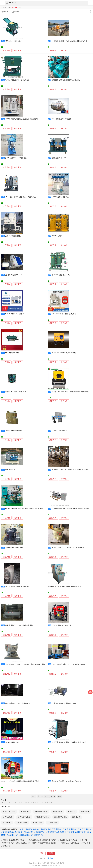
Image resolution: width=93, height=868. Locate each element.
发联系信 (6, 50)
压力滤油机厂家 (27, 832)
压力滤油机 (72, 812)
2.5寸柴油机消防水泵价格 (61, 625)
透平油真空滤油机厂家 (61, 832)
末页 (59, 796)
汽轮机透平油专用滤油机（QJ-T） (18, 392)
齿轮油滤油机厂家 (40, 829)
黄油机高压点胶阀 (12, 742)
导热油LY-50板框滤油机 (14, 41)
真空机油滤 (76, 817)
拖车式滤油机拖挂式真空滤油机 (64, 353)
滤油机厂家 (38, 835)
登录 (42, 853)
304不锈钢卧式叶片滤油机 (62, 119)
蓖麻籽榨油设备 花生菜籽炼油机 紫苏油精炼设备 (70, 470)
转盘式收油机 (10, 470)
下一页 (53, 796)
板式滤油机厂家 (14, 832)
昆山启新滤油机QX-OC (14, 275)
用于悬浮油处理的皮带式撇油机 (17, 586)
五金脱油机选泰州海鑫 (14, 431)
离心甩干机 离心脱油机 (14, 548)
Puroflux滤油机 (57, 236)
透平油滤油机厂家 (74, 829)
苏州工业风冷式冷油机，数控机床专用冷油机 (69, 742)
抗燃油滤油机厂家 (26, 835)
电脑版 (50, 858)
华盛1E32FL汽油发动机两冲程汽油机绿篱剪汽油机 (20, 781)
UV (43, 802)
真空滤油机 (7, 823)
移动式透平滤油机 (60, 817)
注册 (51, 853)
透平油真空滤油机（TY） (61, 275)
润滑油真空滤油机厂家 (43, 832)
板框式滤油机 (38, 823)
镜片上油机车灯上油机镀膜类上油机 (19, 625)
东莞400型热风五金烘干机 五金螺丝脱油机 (68, 548)
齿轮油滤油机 (53, 823)
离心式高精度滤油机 (13, 236)
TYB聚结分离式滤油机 (60, 197)
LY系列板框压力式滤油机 (15, 314)
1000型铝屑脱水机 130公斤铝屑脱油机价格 (68, 664)
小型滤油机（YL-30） (60, 158)
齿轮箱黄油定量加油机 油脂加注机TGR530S (64, 586)
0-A (2, 802)
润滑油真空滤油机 (42, 817)
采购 (90, 692)
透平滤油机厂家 (77, 832)
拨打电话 (18, 50)
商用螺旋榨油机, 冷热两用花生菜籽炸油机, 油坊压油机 (26, 509)
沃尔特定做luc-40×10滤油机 (16, 158)
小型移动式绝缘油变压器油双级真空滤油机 (22, 119)
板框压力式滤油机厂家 (57, 829)
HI (18, 802)
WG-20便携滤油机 (12, 353)
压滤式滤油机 (57, 812)
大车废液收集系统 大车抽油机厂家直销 (67, 781)
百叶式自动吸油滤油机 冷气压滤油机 (66, 80)
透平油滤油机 (8, 817)
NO (29, 802)
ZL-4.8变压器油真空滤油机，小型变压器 (21, 197)
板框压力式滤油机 (9, 812)
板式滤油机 (25, 812)
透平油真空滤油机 (24, 817)
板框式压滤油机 (22, 823)
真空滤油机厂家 (26, 829)
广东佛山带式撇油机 (59, 431)
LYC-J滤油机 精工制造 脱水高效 (64, 314)
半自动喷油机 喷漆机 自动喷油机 (18, 703)
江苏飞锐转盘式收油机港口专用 (64, 703)
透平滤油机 (85, 812)
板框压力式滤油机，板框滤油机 (17, 80)
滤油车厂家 (14, 835)
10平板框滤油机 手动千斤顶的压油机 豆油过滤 (69, 41)
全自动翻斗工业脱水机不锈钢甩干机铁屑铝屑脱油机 (25, 664)
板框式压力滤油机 (41, 812)
